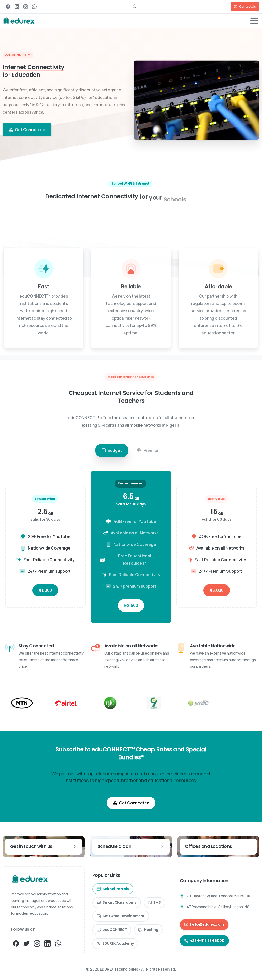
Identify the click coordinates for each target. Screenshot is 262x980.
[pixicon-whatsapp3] (58, 943)
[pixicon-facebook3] (16, 943)
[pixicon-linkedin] (47, 943)
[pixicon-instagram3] (37, 943)
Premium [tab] (149, 452)
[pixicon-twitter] (26, 943)
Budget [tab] (112, 452)
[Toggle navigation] (254, 21)
